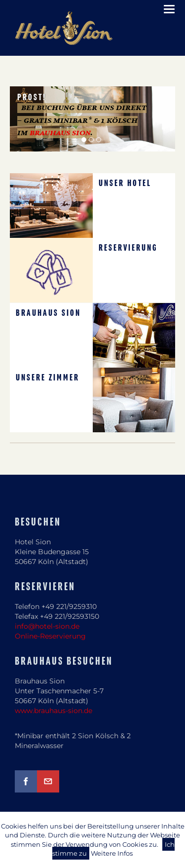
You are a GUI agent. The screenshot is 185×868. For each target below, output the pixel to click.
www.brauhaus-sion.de (54, 711)
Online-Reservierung (50, 636)
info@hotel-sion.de (47, 626)
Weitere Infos (112, 853)
